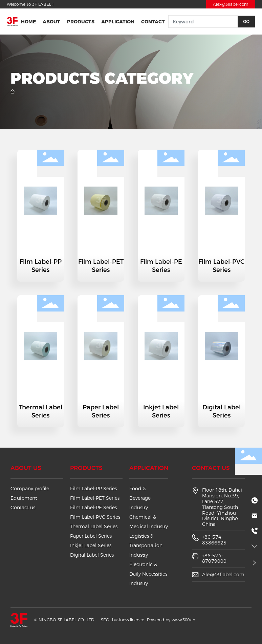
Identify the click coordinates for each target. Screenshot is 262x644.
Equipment (24, 498)
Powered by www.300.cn (171, 620)
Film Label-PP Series (41, 266)
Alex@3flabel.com (231, 4)
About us (26, 468)
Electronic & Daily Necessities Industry (148, 574)
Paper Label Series (101, 411)
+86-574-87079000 (214, 559)
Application (149, 468)
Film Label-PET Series (101, 266)
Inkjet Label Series (161, 411)
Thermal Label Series (41, 411)
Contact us (23, 508)
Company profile (30, 489)
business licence (128, 620)
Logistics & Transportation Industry (146, 545)
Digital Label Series (222, 411)
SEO (105, 620)
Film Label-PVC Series (222, 266)
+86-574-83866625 (214, 540)
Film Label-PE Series (161, 266)
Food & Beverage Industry (140, 498)
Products (86, 468)
